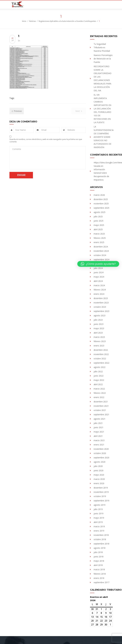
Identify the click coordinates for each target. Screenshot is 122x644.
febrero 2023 (100, 341)
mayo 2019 (99, 518)
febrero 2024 (100, 290)
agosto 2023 (100, 315)
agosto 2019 (100, 505)
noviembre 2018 (101, 535)
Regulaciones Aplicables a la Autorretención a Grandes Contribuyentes (67, 21)
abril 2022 (98, 384)
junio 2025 (99, 221)
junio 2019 (99, 513)
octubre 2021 (100, 410)
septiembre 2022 (101, 363)
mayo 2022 (99, 380)
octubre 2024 (100, 255)
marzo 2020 (99, 479)
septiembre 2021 (101, 414)
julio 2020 (98, 466)
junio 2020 (99, 470)
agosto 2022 (100, 367)
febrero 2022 (100, 393)
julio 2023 (98, 320)
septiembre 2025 (101, 208)
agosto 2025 (100, 212)
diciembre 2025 (101, 199)
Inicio (24, 21)
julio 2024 (98, 268)
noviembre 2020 (101, 449)
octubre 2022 (100, 359)
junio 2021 (99, 427)
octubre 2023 (100, 307)
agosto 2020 (100, 462)
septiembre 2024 (101, 260)
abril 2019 (98, 522)
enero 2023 (99, 346)
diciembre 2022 (101, 350)
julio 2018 (98, 552)
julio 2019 (98, 509)
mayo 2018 (99, 561)
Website (71, 130)
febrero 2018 (100, 574)
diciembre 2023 (101, 298)
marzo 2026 (99, 195)
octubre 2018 (100, 539)
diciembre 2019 (101, 488)
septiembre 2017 (101, 582)
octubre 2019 (100, 496)
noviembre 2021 (101, 406)
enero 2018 (99, 578)
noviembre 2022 (101, 354)
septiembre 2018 (101, 544)
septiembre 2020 (101, 458)
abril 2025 (98, 229)
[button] (98, 264)
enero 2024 (99, 294)
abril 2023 (98, 333)
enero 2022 (99, 397)
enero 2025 (99, 242)
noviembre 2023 (101, 303)
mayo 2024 (99, 277)
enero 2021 (99, 445)
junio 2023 (99, 324)
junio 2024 (99, 272)
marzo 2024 (99, 285)
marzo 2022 (99, 389)
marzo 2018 (99, 569)
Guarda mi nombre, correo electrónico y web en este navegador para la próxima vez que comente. (46, 140)
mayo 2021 (99, 432)
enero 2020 (99, 483)
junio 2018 (99, 557)
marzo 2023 (99, 337)
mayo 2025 (99, 225)
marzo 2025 (99, 234)
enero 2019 (99, 531)
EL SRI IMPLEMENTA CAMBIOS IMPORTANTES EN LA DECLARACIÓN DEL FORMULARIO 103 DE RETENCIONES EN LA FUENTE (102, 109)
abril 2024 (98, 281)
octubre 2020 (100, 453)
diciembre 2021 (101, 402)
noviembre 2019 (101, 492)
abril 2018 (98, 565)
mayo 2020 (99, 475)
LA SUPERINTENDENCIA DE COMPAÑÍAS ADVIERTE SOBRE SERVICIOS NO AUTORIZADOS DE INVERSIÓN (104, 137)
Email (44, 130)
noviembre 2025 (101, 204)
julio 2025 (98, 216)
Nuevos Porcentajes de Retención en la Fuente (103, 59)
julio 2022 (98, 371)
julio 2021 (98, 423)
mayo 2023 (99, 328)
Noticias (33, 21)
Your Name (20, 130)
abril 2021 (98, 436)
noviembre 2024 (101, 251)
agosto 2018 (100, 548)
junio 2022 (99, 376)
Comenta (17, 149)
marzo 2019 (99, 526)
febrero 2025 (100, 238)
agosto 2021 (100, 419)
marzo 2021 (99, 440)
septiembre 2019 (101, 501)
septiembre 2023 (101, 311)
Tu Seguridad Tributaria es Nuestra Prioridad (102, 47)
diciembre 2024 (101, 247)
